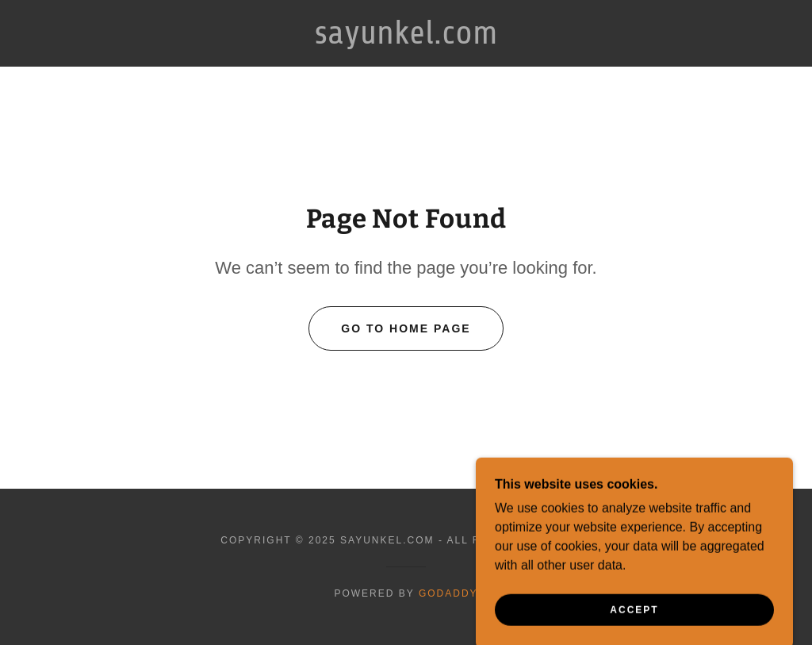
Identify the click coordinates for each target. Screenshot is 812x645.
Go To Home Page (406, 328)
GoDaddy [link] (448, 593)
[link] (406, 39)
